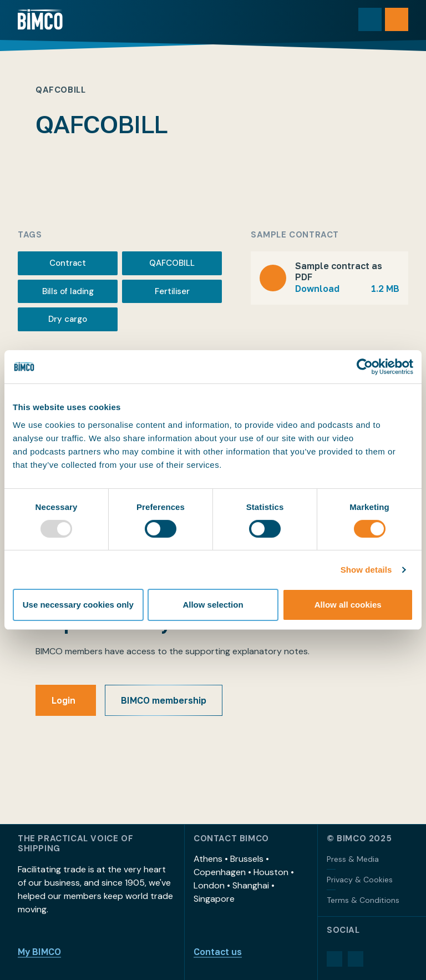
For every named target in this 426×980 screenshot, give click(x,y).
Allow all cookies (348, 605)
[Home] (40, 19)
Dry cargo (68, 319)
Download (347, 289)
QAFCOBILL (172, 263)
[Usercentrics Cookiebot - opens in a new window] (365, 367)
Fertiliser (172, 291)
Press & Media (353, 859)
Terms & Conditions (363, 900)
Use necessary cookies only (78, 605)
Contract (68, 263)
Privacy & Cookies (360, 880)
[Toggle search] (370, 19)
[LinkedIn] (334, 959)
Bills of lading (68, 291)
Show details (366, 570)
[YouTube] (356, 959)
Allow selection (213, 605)
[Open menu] (397, 19)
